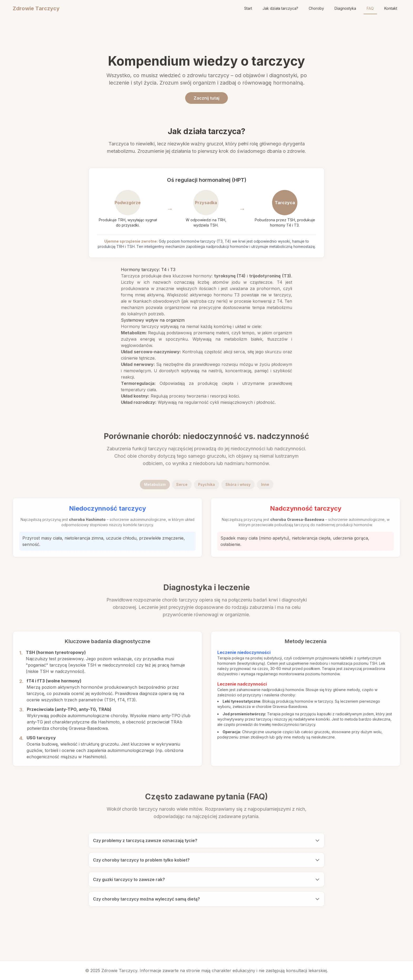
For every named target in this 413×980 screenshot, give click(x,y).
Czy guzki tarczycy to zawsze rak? (206, 881)
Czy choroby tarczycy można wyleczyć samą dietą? (206, 901)
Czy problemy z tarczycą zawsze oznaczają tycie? (206, 842)
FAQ (370, 8)
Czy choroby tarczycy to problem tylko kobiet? (206, 862)
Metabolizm (155, 486)
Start (248, 8)
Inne (265, 486)
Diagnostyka (345, 8)
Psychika (206, 486)
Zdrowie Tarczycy (36, 8)
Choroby (316, 8)
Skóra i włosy (238, 486)
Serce (182, 486)
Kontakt (391, 8)
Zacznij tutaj (206, 98)
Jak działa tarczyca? (280, 8)
